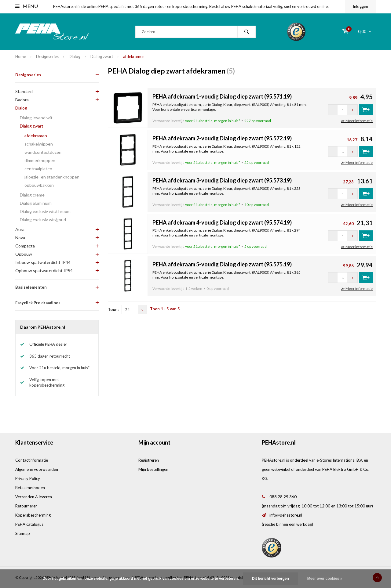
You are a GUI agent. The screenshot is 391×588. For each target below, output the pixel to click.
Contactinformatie (32, 460)
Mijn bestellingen (153, 469)
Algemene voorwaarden (37, 469)
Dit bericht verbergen (270, 579)
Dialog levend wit (36, 118)
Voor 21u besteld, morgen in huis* (59, 368)
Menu (27, 6)
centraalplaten (38, 169)
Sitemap (23, 533)
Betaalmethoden (30, 488)
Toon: (113, 309)
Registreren (149, 460)
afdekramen (134, 56)
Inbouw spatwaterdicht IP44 (43, 262)
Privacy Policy (28, 478)
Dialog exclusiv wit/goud (43, 220)
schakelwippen (39, 144)
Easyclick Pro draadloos (38, 303)
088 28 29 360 (283, 497)
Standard (24, 91)
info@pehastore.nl (286, 515)
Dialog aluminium (36, 203)
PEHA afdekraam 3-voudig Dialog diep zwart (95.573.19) (222, 180)
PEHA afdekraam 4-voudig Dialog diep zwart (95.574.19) (222, 222)
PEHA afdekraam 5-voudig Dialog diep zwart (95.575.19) (222, 264)
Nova (20, 238)
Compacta (25, 246)
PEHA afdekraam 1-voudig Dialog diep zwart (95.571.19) (222, 96)
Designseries (47, 56)
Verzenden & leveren (34, 497)
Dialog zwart (102, 56)
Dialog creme (32, 195)
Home (21, 56)
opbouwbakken (39, 185)
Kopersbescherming (33, 515)
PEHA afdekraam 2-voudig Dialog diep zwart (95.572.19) (222, 138)
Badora (22, 100)
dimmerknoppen (40, 160)
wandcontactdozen (43, 152)
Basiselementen (31, 287)
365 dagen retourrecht (50, 356)
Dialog (75, 56)
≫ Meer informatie (357, 121)
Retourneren (26, 506)
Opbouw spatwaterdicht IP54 (44, 271)
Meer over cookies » (325, 579)
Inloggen (360, 6)
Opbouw (24, 254)
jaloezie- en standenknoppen (52, 177)
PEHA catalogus (29, 524)
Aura (20, 229)
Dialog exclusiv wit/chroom (45, 211)
